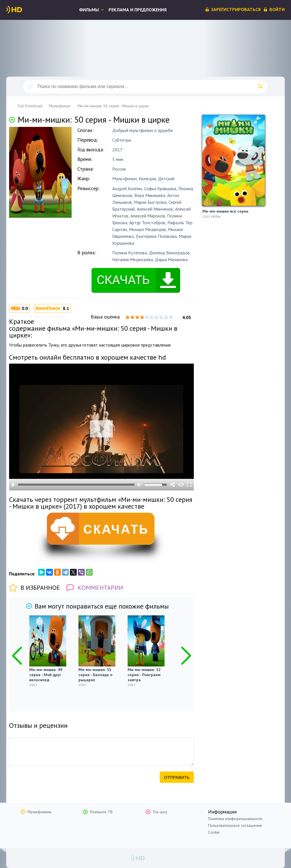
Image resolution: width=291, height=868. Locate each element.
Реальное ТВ (101, 812)
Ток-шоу (160, 812)
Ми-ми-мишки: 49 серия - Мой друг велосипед (46, 675)
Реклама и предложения (138, 10)
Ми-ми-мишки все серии (225, 211)
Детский (166, 179)
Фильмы (89, 10)
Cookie (214, 832)
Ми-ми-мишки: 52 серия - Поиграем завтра (144, 675)
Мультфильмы (40, 812)
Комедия (147, 179)
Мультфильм (124, 179)
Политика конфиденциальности (235, 819)
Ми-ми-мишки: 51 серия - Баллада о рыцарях (95, 675)
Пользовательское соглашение (235, 825)
